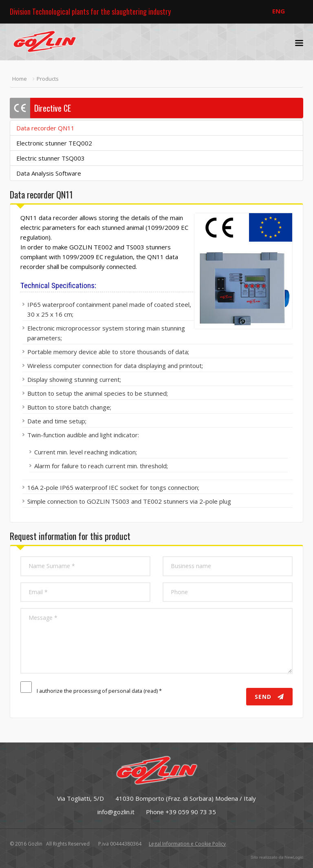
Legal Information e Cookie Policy (187, 844)
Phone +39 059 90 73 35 (181, 812)
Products (48, 79)
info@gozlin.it (116, 812)
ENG (279, 11)
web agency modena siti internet (277, 857)
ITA (261, 11)
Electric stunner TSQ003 (51, 158)
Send (269, 697)
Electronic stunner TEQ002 (54, 143)
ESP (296, 11)
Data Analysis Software (49, 173)
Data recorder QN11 (45, 128)
